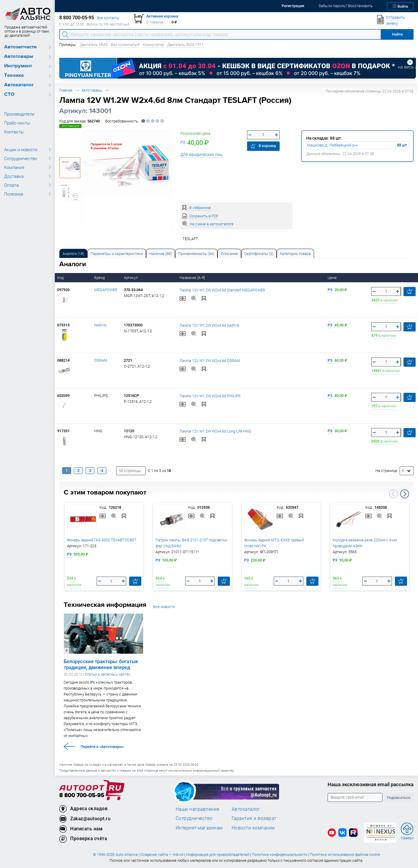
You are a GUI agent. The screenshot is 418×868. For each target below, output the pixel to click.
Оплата (11, 185)
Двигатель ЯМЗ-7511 (185, 45)
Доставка (14, 176)
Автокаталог (19, 85)
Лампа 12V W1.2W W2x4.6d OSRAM (210, 360)
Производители (19, 114)
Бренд (100, 278)
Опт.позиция (70, 126)
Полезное (14, 194)
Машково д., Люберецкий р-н (332, 145)
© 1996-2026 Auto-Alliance (115, 855)
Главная (66, 90)
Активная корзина (162, 16)
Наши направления (198, 809)
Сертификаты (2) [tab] (259, 254)
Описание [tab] (229, 254)
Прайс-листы (17, 123)
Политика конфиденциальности (280, 855)
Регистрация (293, 6)
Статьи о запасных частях (108, 674)
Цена (333, 278)
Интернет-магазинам (199, 828)
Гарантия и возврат (254, 818)
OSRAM (101, 360)
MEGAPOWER (106, 290)
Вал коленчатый (125, 45)
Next (405, 494)
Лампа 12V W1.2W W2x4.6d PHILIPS (210, 396)
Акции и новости (21, 149)
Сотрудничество (21, 158)
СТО (9, 94)
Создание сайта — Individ (162, 855)
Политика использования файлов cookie (345, 855)
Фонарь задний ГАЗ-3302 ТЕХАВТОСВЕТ (102, 540)
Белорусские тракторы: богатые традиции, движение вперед (101, 664)
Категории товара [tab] (295, 254)
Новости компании (253, 828)
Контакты (14, 132)
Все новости (164, 607)
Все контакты (108, 18)
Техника (14, 75)
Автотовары (19, 56)
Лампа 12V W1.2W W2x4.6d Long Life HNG (215, 431)
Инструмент (18, 66)
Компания (14, 167)
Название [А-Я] (193, 278)
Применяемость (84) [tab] (196, 254)
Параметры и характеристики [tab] (117, 254)
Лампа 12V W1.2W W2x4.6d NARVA (209, 325)
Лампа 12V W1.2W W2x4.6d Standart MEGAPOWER (222, 290)
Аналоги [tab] (73, 254)
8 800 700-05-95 (82, 796)
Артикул (131, 278)
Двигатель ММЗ (94, 45)
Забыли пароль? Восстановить (346, 6)
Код (61, 278)
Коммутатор (153, 45)
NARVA (100, 325)
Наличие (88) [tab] (161, 254)
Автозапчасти (20, 47)
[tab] (73, 253)
